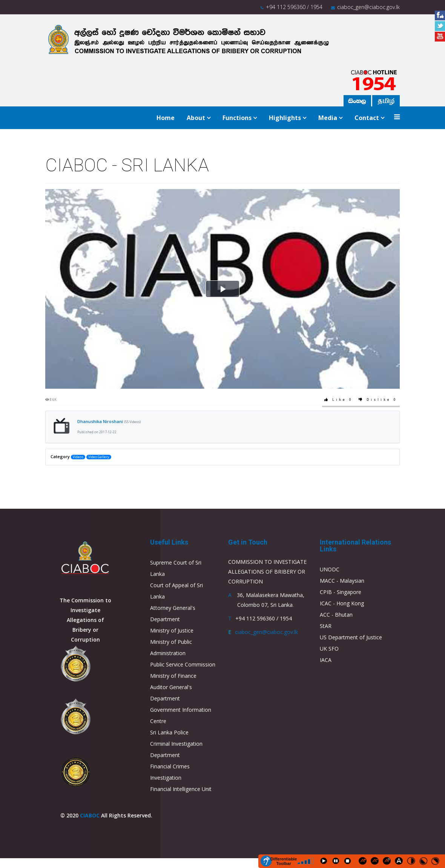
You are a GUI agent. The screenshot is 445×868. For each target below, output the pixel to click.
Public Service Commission (183, 664)
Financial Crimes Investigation (170, 772)
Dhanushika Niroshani (109, 421)
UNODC (330, 569)
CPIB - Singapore (341, 592)
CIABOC (90, 815)
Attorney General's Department (173, 613)
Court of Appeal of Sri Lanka (176, 591)
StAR (326, 626)
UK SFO (329, 649)
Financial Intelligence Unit (181, 789)
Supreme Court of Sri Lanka (176, 568)
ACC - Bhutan (336, 615)
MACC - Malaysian (342, 581)
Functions (237, 118)
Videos (78, 457)
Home (166, 118)
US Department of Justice (351, 637)
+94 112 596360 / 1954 (294, 7)
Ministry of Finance (173, 676)
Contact (367, 118)
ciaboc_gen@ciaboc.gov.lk (368, 7)
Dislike (379, 400)
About (196, 118)
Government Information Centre (181, 715)
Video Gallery (99, 457)
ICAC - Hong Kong (342, 603)
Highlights (285, 118)
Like (339, 400)
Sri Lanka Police (169, 732)
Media (328, 118)
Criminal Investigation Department (176, 749)
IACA (326, 660)
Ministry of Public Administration (171, 647)
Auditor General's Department (171, 693)
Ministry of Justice (172, 630)
